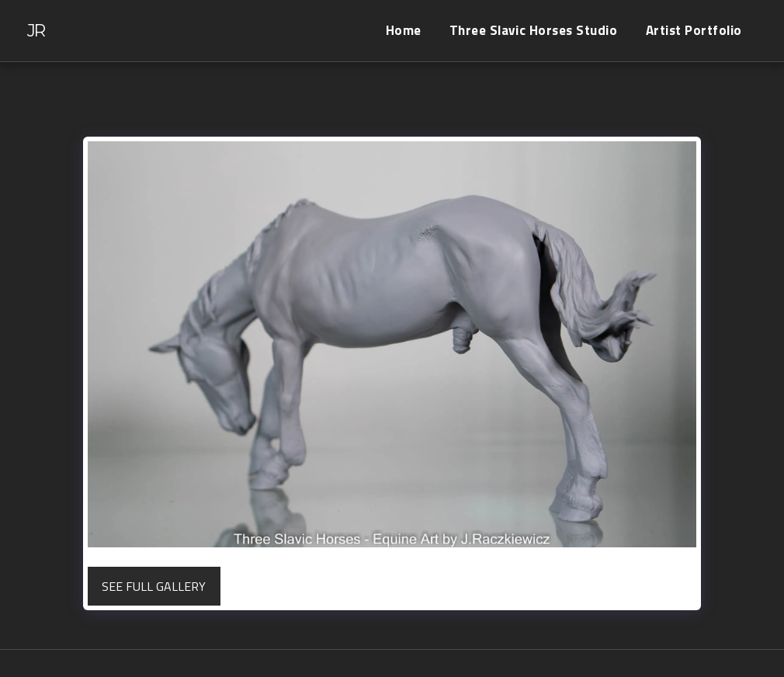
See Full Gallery (154, 586)
